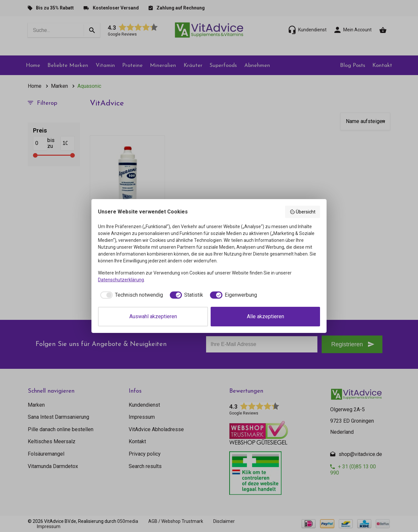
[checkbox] (130, 295)
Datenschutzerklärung (121, 280)
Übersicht (303, 212)
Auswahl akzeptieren (153, 316)
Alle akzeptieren (265, 316)
